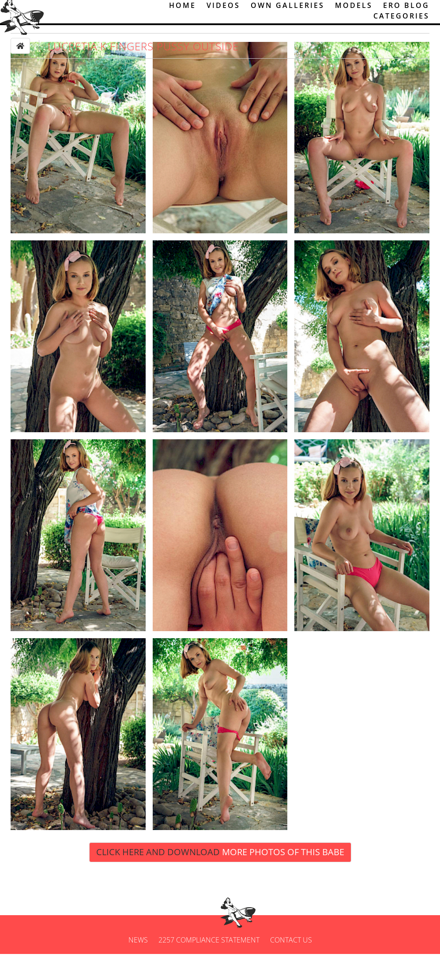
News (138, 966)
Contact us (291, 966)
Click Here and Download (220, 878)
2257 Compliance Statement (209, 966)
